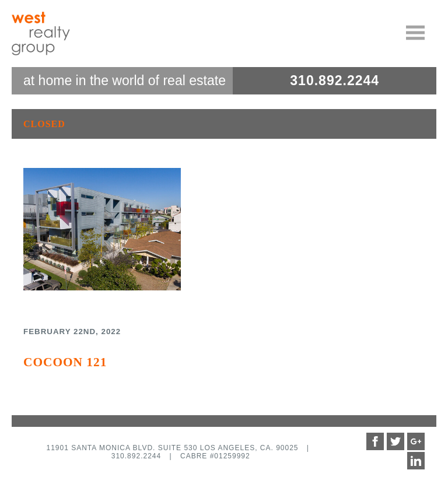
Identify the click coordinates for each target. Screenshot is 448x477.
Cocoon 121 (65, 362)
